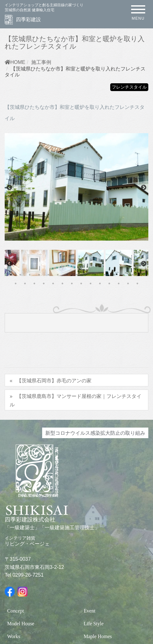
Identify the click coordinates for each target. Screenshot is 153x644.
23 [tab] (81, 283)
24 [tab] (91, 283)
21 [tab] (62, 283)
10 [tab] (95, 275)
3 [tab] (30, 275)
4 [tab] (39, 275)
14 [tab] (133, 275)
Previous (9, 188)
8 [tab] (76, 275)
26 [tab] (109, 283)
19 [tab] (44, 283)
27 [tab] (119, 283)
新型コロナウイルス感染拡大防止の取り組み (95, 433)
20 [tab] (53, 283)
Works (14, 636)
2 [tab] (20, 275)
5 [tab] (48, 275)
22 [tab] (72, 283)
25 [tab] (100, 283)
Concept (15, 611)
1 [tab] (11, 275)
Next (144, 188)
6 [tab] (58, 275)
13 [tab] (123, 275)
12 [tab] (114, 275)
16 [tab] (16, 283)
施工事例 (41, 62)
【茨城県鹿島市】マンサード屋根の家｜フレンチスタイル (76, 400)
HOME (15, 62)
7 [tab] (67, 275)
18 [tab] (34, 283)
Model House (21, 624)
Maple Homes (98, 636)
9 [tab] (86, 275)
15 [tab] (142, 275)
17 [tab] (25, 283)
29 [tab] (137, 283)
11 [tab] (105, 275)
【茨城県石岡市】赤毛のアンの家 (54, 380)
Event (89, 611)
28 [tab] (128, 283)
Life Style (94, 624)
